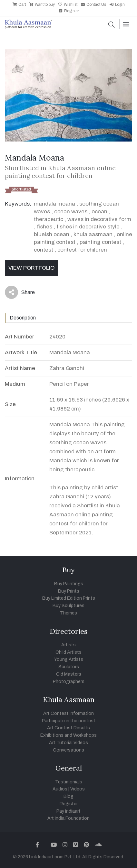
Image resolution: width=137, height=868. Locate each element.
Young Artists (69, 659)
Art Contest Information (68, 713)
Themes (68, 613)
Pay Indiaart (68, 811)
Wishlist (68, 5)
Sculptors (69, 667)
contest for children (82, 250)
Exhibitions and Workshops (68, 735)
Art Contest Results (68, 728)
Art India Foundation (68, 818)
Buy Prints (69, 591)
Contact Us (93, 5)
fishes (44, 227)
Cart (19, 5)
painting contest (100, 242)
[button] (112, 25)
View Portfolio (31, 268)
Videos (78, 789)
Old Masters (69, 674)
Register (69, 11)
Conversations (68, 750)
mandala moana (54, 204)
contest (44, 250)
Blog (68, 796)
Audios (60, 789)
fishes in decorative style (88, 227)
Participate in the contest (69, 721)
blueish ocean (52, 234)
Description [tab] (23, 318)
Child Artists (68, 652)
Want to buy (42, 5)
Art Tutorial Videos (68, 743)
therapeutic (49, 219)
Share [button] (20, 292)
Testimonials (69, 782)
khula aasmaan (93, 234)
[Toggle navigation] (126, 24)
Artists (68, 645)
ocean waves (71, 212)
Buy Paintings (69, 584)
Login (117, 5)
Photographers (69, 682)
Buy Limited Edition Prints (69, 598)
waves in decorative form (99, 219)
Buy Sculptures (68, 606)
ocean (99, 212)
